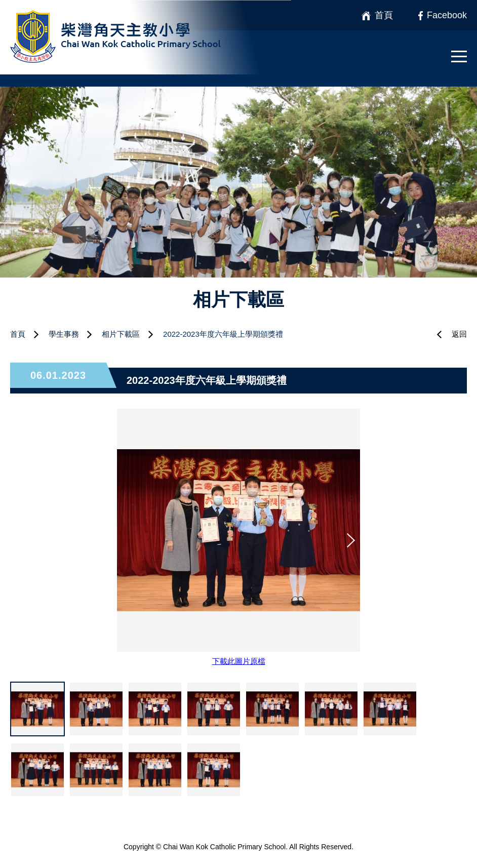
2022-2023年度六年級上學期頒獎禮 (223, 334)
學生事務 (64, 334)
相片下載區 (121, 334)
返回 (459, 334)
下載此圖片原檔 (239, 661)
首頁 (18, 334)
